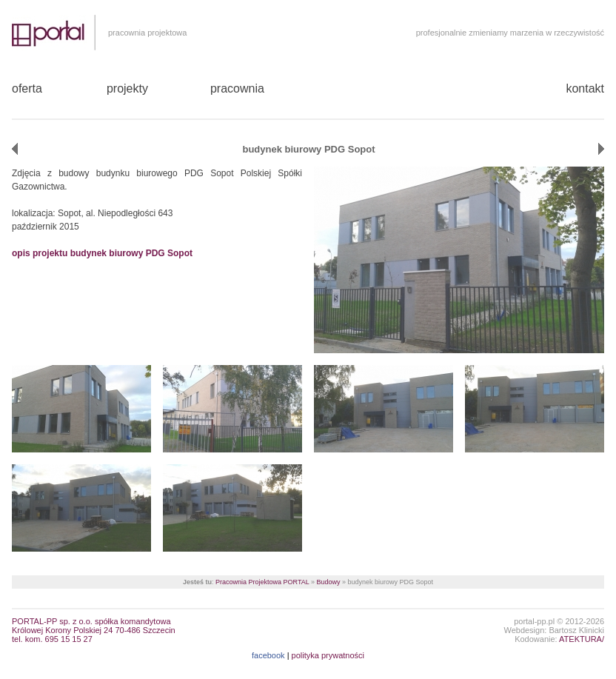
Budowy (328, 582)
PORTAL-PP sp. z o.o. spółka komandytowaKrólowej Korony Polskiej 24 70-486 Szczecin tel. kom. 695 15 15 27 (94, 630)
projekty (127, 88)
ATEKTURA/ (582, 639)
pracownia (237, 88)
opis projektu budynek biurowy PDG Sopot (102, 253)
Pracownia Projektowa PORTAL (262, 582)
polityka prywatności (328, 655)
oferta (27, 88)
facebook (268, 655)
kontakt (585, 88)
